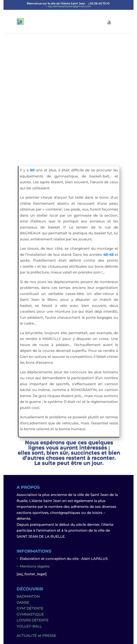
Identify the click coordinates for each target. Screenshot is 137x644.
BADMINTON (28, 596)
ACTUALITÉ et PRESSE (36, 635)
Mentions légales (35, 566)
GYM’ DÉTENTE (30, 608)
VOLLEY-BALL (29, 626)
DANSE (23, 602)
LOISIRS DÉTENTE (33, 620)
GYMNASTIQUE (30, 614)
